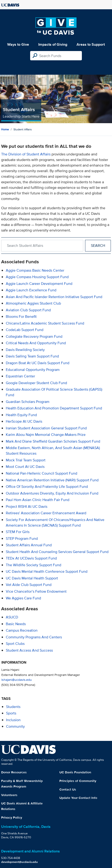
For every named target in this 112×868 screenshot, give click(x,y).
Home (5, 129)
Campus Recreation (22, 630)
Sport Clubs (15, 644)
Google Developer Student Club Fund (36, 383)
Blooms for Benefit (21, 317)
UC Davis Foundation (75, 772)
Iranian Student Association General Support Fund (46, 428)
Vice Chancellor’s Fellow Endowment (36, 591)
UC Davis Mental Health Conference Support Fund (47, 571)
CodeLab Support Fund (25, 330)
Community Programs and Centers (34, 637)
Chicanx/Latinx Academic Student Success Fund (45, 323)
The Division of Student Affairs (26, 154)
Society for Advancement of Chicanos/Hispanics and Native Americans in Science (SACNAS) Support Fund (55, 522)
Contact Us (68, 789)
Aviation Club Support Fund (28, 310)
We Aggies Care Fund (23, 598)
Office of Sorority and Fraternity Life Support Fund (47, 487)
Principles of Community (78, 781)
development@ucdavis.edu (19, 862)
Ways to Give (18, 44)
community (15, 726)
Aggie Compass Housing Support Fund (37, 277)
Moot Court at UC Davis (25, 467)
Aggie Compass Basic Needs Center (35, 270)
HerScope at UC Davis (24, 421)
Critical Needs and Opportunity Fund (36, 343)
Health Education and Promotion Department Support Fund (54, 408)
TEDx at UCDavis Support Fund (31, 558)
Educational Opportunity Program (33, 370)
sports (11, 713)
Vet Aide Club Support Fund (29, 585)
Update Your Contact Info (78, 798)
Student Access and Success (29, 650)
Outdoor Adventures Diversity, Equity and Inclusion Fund (52, 493)
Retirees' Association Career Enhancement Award (46, 513)
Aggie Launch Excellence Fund (31, 290)
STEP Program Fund (22, 538)
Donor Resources (14, 772)
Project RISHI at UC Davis (27, 506)
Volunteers (9, 795)
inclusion (13, 720)
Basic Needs (16, 624)
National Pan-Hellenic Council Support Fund (42, 473)
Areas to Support (91, 44)
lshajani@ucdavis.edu (17, 680)
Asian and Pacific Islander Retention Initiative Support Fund (54, 297)
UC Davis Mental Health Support (32, 578)
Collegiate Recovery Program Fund (34, 336)
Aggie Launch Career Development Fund (39, 284)
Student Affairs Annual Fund (29, 545)
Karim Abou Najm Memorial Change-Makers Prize (46, 435)
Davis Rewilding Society (25, 350)
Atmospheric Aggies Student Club (33, 303)
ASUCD (12, 617)
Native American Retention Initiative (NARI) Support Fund (52, 480)
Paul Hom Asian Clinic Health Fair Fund (38, 500)
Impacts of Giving (53, 44)
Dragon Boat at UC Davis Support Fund (38, 363)
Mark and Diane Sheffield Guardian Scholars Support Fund (53, 441)
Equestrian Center (20, 376)
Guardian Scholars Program (28, 402)
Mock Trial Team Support (26, 460)
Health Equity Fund (21, 415)
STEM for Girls (18, 532)
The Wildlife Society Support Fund (34, 565)
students (13, 707)
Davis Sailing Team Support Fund (32, 356)
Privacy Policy (12, 817)
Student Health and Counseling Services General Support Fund (57, 552)
